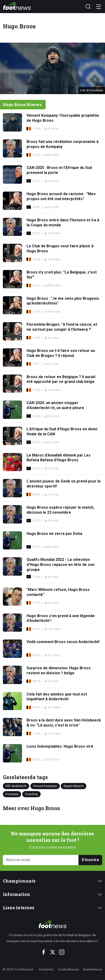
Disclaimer (46, 969)
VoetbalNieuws (68, 969)
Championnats (19, 881)
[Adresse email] (41, 860)
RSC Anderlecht (16, 786)
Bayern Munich (74, 786)
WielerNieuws (93, 969)
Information (17, 894)
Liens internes (19, 908)
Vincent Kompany (45, 786)
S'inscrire (90, 860)
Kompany (12, 794)
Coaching (31, 794)
